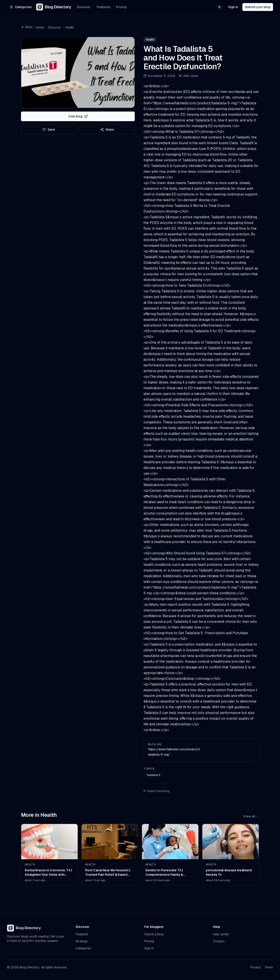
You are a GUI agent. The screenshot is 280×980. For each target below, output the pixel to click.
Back (27, 27)
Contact (219, 941)
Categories (83, 948)
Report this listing (156, 791)
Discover (84, 7)
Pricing (121, 7)
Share (107, 130)
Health (70, 27)
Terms (269, 967)
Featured (103, 7)
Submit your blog (258, 7)
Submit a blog (154, 934)
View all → (251, 816)
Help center (221, 934)
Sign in (233, 7)
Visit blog (78, 116)
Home (40, 27)
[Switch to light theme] (219, 7)
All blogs (82, 941)
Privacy (256, 967)
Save (49, 130)
